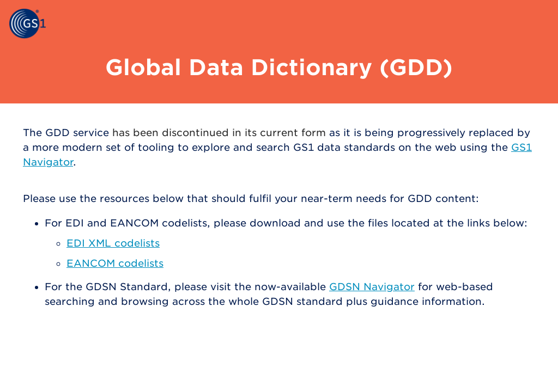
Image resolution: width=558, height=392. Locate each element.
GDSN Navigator (372, 287)
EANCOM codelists (115, 263)
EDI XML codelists (113, 243)
